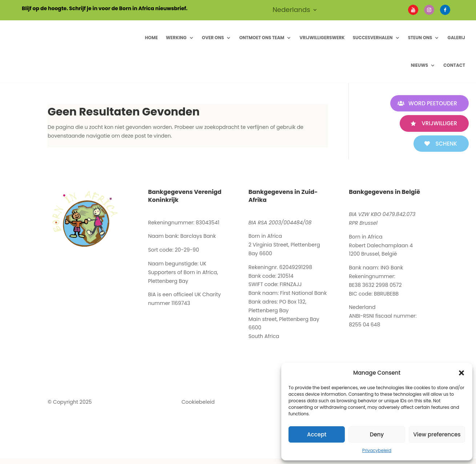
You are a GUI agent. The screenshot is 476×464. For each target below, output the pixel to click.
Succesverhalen (373, 38)
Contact (454, 65)
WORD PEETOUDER (430, 103)
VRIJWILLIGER (437, 123)
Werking (176, 38)
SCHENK (443, 144)
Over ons (213, 38)
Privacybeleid (377, 450)
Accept (317, 434)
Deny (377, 434)
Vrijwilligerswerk (322, 38)
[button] (461, 373)
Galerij (456, 38)
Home (152, 38)
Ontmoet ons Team (262, 38)
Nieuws (420, 65)
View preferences (437, 434)
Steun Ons (420, 38)
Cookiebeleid (198, 402)
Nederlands (291, 11)
